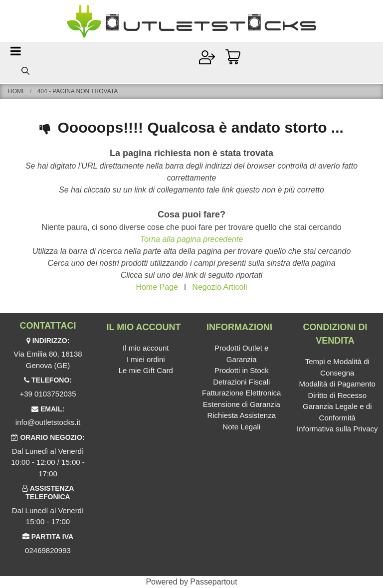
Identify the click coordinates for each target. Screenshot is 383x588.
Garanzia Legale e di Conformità (337, 412)
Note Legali (241, 427)
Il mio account (146, 348)
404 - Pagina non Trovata (78, 91)
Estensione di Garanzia (242, 404)
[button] (25, 71)
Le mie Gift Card (146, 370)
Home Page (157, 287)
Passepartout (213, 582)
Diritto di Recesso (337, 395)
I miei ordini (146, 359)
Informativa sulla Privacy (337, 429)
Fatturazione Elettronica (241, 393)
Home (17, 91)
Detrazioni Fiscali (241, 382)
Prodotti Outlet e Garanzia (241, 354)
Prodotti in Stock (242, 370)
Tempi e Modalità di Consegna (337, 367)
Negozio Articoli (219, 287)
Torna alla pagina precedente (192, 239)
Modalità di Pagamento (337, 384)
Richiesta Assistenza (241, 415)
